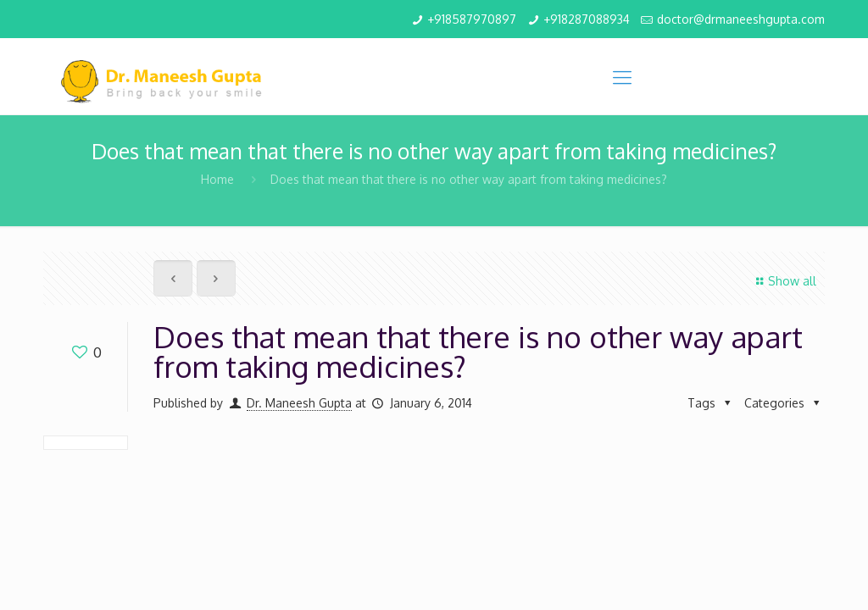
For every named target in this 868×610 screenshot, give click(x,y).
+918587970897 (472, 19)
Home (217, 179)
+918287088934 (587, 19)
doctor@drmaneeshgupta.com (741, 19)
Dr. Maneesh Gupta (299, 403)
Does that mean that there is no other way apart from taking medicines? (469, 179)
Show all (784, 281)
